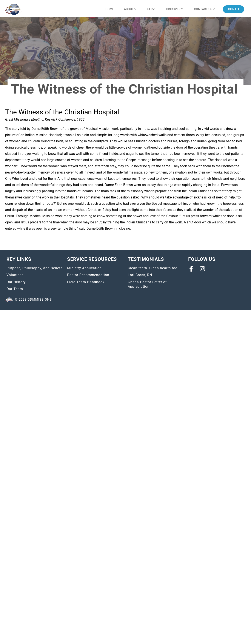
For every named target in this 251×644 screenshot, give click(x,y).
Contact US (205, 9)
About (131, 9)
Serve (152, 9)
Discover (175, 9)
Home (110, 9)
